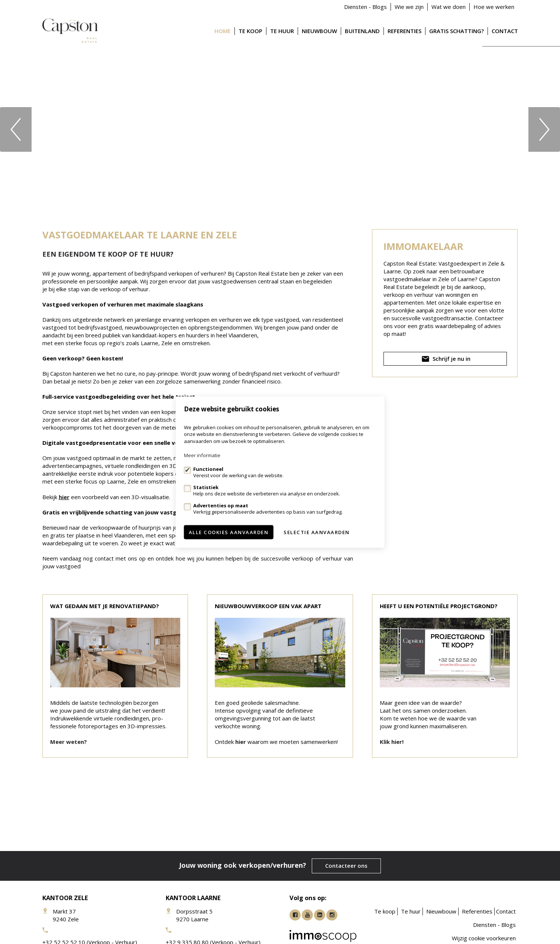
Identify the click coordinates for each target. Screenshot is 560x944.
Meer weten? (69, 742)
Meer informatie (202, 455)
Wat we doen (449, 7)
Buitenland (362, 31)
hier (64, 497)
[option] (280, 129)
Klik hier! (392, 742)
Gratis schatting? (457, 31)
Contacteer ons (346, 866)
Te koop (250, 31)
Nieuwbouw (319, 31)
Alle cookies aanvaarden (229, 532)
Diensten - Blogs (365, 7)
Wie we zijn (409, 7)
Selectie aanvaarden (317, 532)
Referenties (404, 31)
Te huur (282, 31)
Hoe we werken (494, 7)
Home (223, 31)
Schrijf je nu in (445, 360)
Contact (505, 31)
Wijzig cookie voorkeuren (484, 938)
